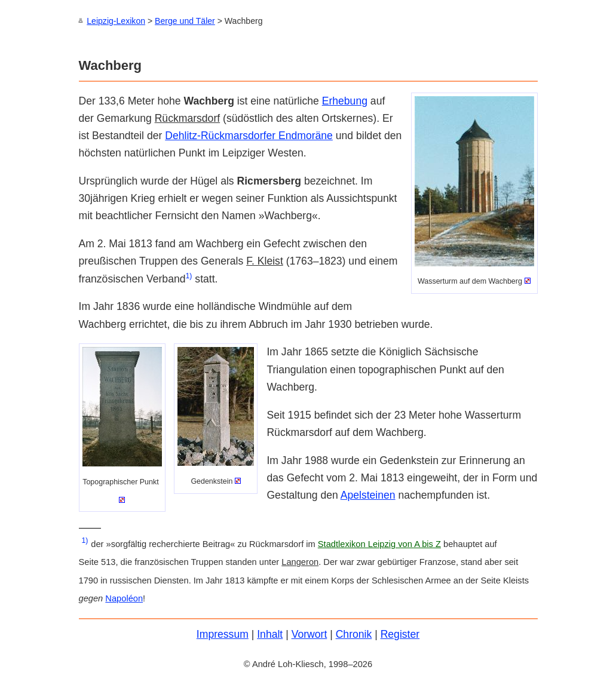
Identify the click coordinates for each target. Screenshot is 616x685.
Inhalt (270, 634)
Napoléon (124, 598)
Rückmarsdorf (188, 118)
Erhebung (345, 100)
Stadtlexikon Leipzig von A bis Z (379, 543)
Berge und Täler (185, 21)
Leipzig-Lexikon (116, 21)
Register (400, 634)
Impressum (223, 634)
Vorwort (309, 634)
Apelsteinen (368, 494)
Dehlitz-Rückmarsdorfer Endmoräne (249, 135)
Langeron (300, 561)
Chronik (354, 634)
